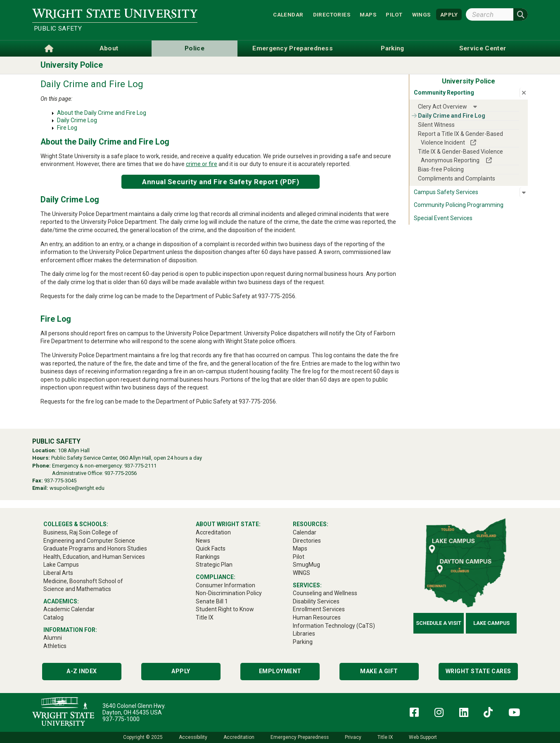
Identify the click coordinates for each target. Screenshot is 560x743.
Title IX (385, 737)
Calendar (288, 14)
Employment (280, 671)
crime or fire (202, 164)
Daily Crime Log (77, 120)
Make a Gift (379, 671)
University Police (72, 65)
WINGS (421, 14)
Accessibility (193, 737)
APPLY (449, 14)
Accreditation (239, 737)
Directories (332, 14)
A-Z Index (82, 671)
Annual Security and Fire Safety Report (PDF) (221, 182)
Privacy (353, 737)
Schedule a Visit (439, 623)
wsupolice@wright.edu (77, 488)
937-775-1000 (121, 719)
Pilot (394, 14)
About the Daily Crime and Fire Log (102, 113)
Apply (181, 671)
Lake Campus (491, 623)
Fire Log (67, 128)
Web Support (423, 737)
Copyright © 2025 (143, 737)
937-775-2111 (140, 466)
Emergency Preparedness (300, 737)
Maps (368, 14)
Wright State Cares (478, 671)
